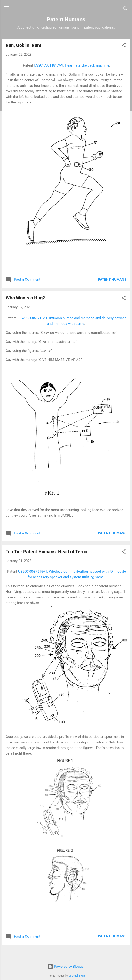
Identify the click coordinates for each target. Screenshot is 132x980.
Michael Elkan (77, 976)
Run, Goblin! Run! (23, 45)
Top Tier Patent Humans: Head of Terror (47, 552)
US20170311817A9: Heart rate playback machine (72, 65)
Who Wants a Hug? (25, 298)
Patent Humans (112, 280)
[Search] (125, 9)
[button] (124, 46)
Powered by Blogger (66, 967)
